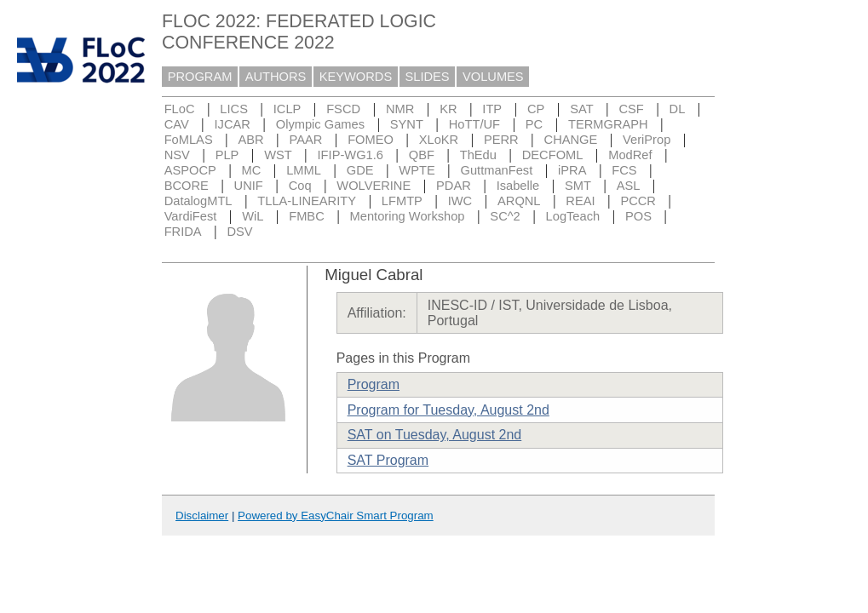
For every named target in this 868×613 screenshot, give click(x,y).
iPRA (572, 170)
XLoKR (439, 140)
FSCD (343, 109)
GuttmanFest (497, 170)
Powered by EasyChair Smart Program (336, 516)
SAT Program (388, 460)
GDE (360, 170)
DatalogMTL (198, 201)
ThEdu (478, 155)
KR (448, 109)
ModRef (630, 155)
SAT (581, 109)
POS (638, 216)
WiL (253, 216)
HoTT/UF (474, 124)
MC (252, 170)
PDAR (454, 186)
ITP (492, 109)
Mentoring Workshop (408, 216)
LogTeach (573, 216)
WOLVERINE (374, 186)
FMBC (307, 216)
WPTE (417, 170)
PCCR (638, 201)
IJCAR (233, 124)
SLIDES (428, 77)
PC (534, 124)
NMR (400, 109)
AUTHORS (276, 77)
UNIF (249, 186)
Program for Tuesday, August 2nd (448, 410)
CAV (177, 124)
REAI (580, 201)
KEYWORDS (356, 77)
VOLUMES (493, 77)
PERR (501, 140)
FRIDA (183, 232)
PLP (227, 155)
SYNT (407, 124)
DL (678, 109)
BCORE (187, 186)
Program (374, 384)
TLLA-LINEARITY (307, 201)
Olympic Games (320, 124)
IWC (460, 201)
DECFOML (553, 155)
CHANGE (571, 140)
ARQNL (519, 201)
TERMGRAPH (608, 124)
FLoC (180, 109)
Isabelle (518, 186)
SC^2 (505, 216)
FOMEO (371, 140)
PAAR (305, 140)
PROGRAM (200, 77)
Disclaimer (202, 516)
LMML (304, 170)
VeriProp (647, 140)
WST (278, 155)
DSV (239, 232)
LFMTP (402, 201)
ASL (629, 186)
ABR (251, 140)
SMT (578, 186)
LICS (234, 109)
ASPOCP (190, 170)
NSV (177, 155)
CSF (631, 109)
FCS (624, 170)
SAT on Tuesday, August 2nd (435, 435)
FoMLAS (189, 140)
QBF (422, 155)
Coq (300, 186)
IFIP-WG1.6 (351, 155)
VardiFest (191, 216)
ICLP (287, 109)
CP (536, 109)
